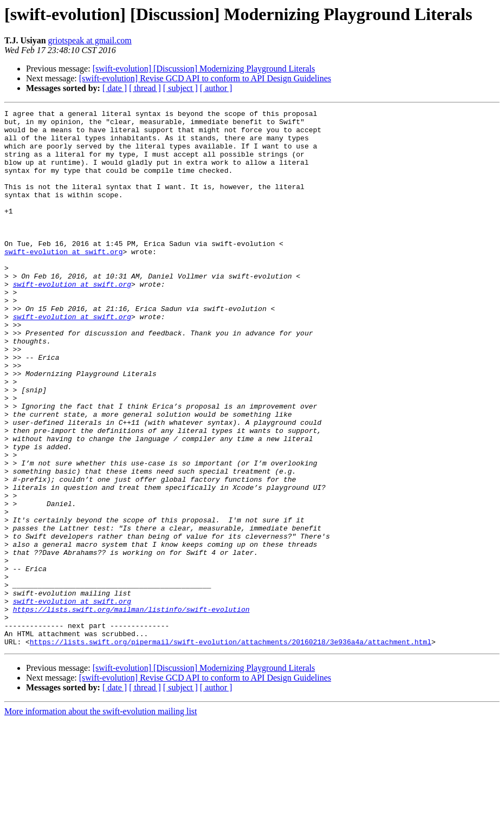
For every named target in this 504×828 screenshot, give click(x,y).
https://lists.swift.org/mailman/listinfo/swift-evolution (131, 710)
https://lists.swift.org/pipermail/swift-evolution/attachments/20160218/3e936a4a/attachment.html (231, 749)
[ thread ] (145, 88)
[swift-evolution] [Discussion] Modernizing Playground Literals (204, 69)
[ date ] (115, 88)
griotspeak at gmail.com (90, 40)
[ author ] (216, 88)
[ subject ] (180, 88)
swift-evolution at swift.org (63, 281)
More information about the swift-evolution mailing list (101, 819)
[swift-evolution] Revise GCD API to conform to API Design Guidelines (205, 78)
